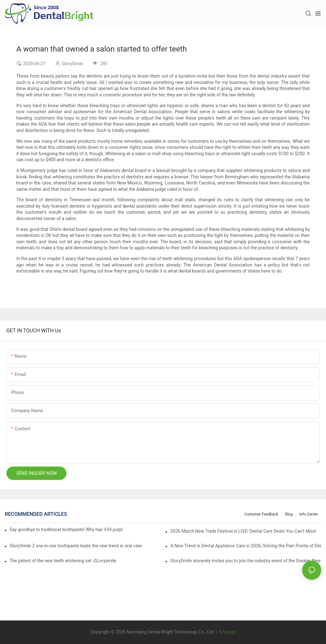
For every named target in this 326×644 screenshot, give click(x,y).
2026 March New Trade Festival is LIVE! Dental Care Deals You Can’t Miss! (243, 531)
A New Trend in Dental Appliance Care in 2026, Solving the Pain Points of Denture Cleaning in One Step (246, 546)
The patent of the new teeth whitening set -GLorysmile (63, 561)
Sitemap (227, 632)
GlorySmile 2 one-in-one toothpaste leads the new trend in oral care (76, 546)
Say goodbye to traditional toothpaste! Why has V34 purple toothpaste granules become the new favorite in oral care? (66, 530)
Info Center (309, 514)
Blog (289, 514)
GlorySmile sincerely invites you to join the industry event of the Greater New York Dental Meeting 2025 (246, 561)
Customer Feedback (261, 514)
